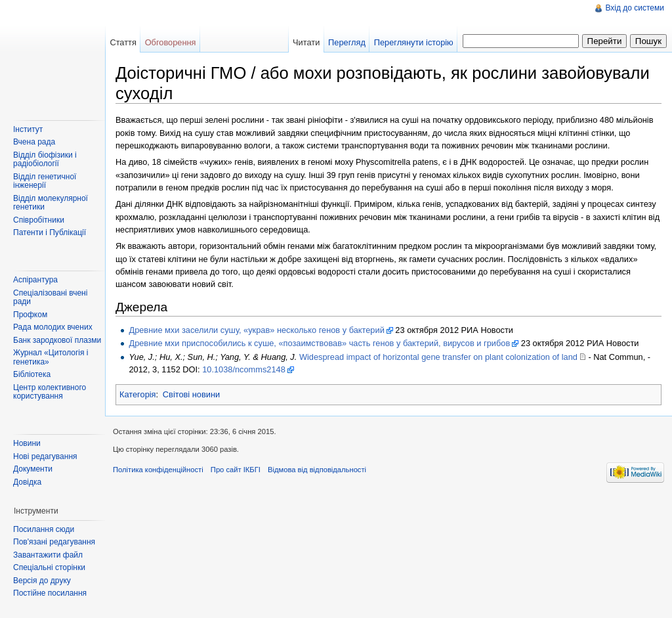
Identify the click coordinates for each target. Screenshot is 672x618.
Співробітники (39, 220)
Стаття (123, 42)
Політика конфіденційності (158, 470)
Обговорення (171, 42)
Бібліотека (32, 374)
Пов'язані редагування (54, 542)
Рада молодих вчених (53, 327)
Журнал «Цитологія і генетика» (51, 357)
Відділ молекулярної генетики (51, 203)
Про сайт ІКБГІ (236, 470)
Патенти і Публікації (50, 232)
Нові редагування (45, 456)
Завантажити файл (48, 555)
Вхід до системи (635, 8)
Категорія (138, 394)
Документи (33, 469)
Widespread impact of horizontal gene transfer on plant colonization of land (438, 357)
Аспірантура (35, 280)
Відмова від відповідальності (317, 470)
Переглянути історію (414, 42)
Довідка (27, 482)
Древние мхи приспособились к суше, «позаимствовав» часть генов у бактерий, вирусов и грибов (319, 343)
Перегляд (347, 42)
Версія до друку (42, 581)
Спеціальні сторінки (49, 567)
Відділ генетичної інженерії (45, 181)
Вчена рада (34, 142)
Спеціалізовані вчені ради (50, 298)
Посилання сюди (44, 529)
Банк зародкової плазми (57, 340)
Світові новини (191, 394)
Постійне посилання (50, 593)
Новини (27, 443)
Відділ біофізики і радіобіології (45, 160)
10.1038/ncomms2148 (244, 369)
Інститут (28, 129)
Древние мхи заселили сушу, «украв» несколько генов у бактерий (256, 330)
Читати (306, 42)
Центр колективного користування (50, 392)
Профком (30, 315)
